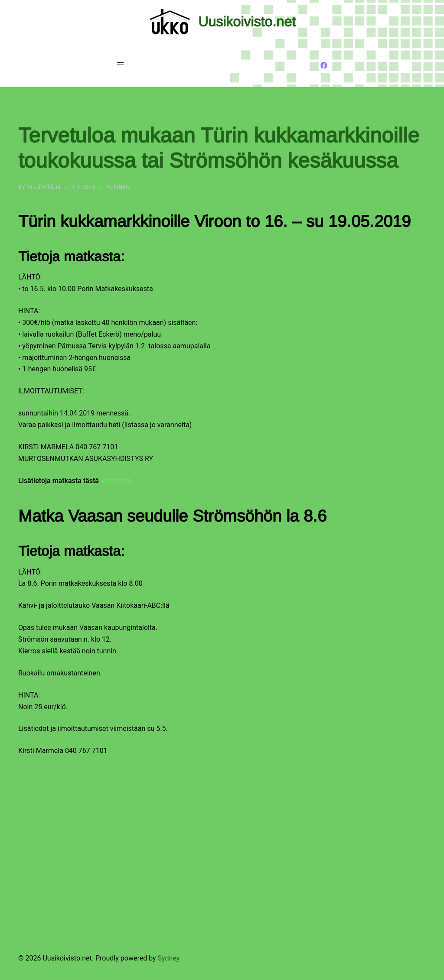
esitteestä (116, 481)
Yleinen (118, 188)
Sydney (169, 958)
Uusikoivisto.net (247, 22)
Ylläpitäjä (44, 188)
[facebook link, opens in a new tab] (324, 65)
